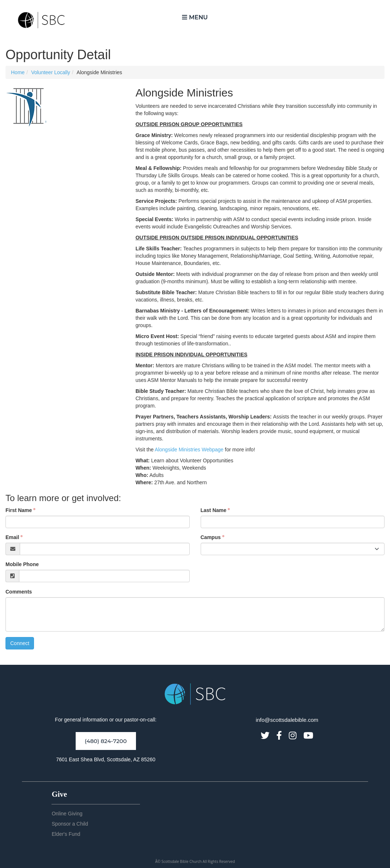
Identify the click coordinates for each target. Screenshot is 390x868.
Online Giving (67, 814)
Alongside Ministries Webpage (189, 450)
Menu (195, 17)
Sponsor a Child (70, 824)
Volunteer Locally (51, 72)
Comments (19, 592)
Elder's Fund (66, 834)
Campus (211, 537)
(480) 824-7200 (106, 741)
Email (12, 537)
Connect (20, 643)
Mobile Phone (22, 564)
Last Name (214, 510)
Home (18, 72)
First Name (19, 510)
